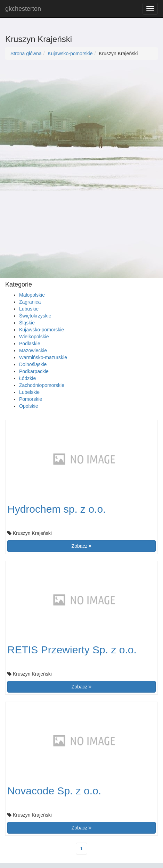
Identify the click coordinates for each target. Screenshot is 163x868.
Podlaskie (30, 344)
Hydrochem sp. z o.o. (56, 509)
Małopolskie (32, 295)
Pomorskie (31, 399)
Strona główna (26, 53)
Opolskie (28, 406)
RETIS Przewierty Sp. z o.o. (72, 650)
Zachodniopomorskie (42, 385)
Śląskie (27, 323)
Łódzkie (27, 378)
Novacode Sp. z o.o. (54, 791)
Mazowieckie (33, 350)
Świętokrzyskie (35, 316)
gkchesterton (23, 9)
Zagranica (30, 302)
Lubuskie (29, 309)
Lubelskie (29, 392)
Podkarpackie (34, 371)
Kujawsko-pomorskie (70, 53)
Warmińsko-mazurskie (43, 357)
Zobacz (82, 546)
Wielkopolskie (34, 337)
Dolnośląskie (33, 364)
